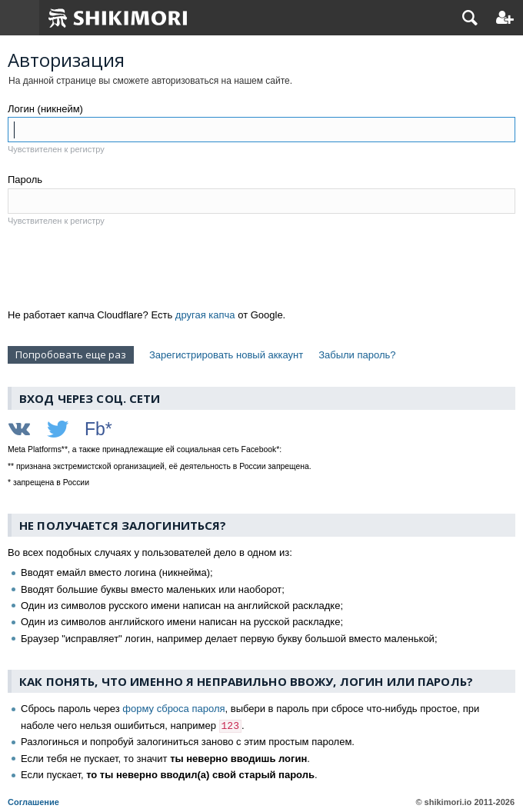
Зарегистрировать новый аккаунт (226, 355)
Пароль (25, 180)
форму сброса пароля (173, 709)
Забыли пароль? (357, 355)
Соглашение (33, 802)
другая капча (205, 315)
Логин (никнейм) (45, 109)
